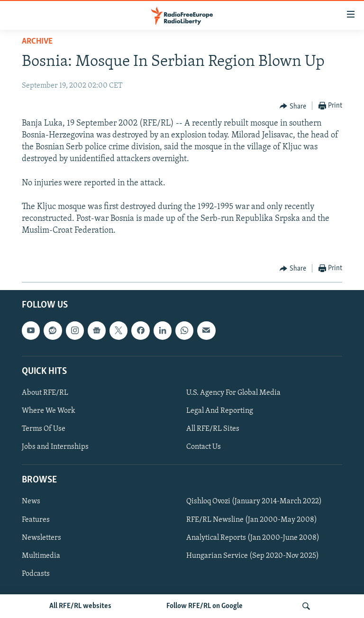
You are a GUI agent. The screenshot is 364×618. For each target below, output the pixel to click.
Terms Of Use (44, 429)
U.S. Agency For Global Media (233, 393)
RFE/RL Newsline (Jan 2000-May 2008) (252, 519)
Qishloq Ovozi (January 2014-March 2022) (254, 501)
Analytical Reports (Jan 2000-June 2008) (253, 538)
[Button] (293, 106)
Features (36, 519)
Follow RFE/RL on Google (205, 606)
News (31, 501)
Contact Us (204, 447)
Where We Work (49, 411)
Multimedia (41, 556)
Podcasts (36, 574)
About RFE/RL (45, 393)
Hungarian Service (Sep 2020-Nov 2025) (253, 556)
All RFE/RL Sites (213, 429)
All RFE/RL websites (80, 606)
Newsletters (41, 538)
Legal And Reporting (220, 411)
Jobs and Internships (55, 447)
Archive (37, 41)
